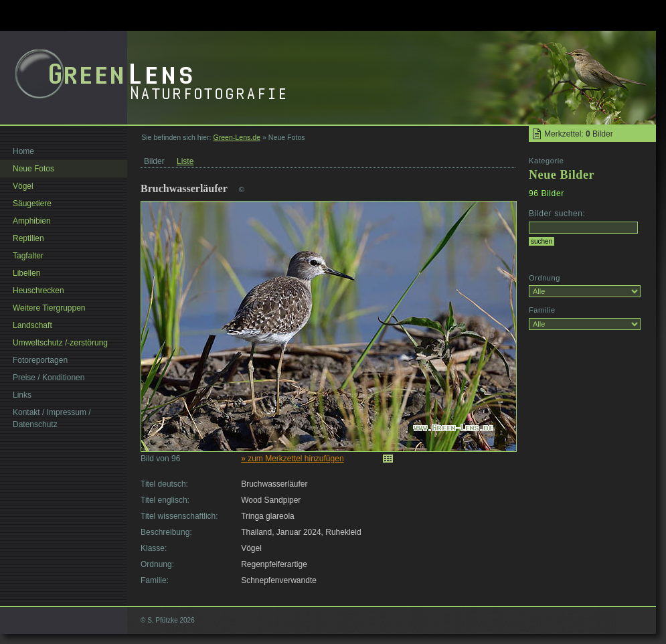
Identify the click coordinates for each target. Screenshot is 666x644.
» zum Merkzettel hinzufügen (292, 459)
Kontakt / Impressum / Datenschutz (52, 418)
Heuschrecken (38, 291)
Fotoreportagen (40, 360)
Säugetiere (32, 204)
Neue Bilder (562, 175)
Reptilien (28, 238)
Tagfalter (28, 256)
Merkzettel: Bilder (579, 134)
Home (23, 151)
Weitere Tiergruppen (49, 308)
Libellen (26, 273)
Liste (185, 161)
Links (22, 395)
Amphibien (32, 221)
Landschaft (32, 325)
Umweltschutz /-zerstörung (60, 343)
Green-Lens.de (237, 137)
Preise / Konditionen (49, 378)
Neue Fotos (33, 169)
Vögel (23, 186)
